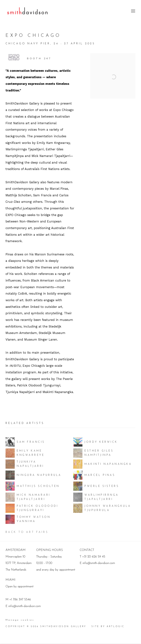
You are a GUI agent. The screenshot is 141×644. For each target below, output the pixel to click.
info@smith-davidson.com (25, 606)
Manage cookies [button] (20, 620)
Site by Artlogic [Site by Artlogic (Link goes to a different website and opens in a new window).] (108, 627)
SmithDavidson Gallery (28, 11)
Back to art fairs (27, 532)
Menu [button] (133, 11)
